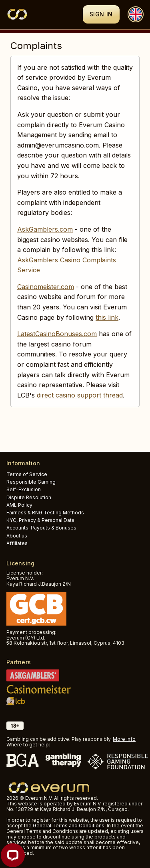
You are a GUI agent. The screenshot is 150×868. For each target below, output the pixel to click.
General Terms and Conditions (69, 826)
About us (17, 536)
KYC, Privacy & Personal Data (40, 520)
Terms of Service (27, 474)
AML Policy (19, 505)
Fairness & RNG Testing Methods (45, 513)
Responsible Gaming (31, 482)
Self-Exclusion (24, 489)
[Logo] (45, 14)
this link (107, 317)
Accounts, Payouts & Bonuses (41, 528)
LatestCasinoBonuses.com (57, 334)
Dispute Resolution (29, 497)
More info (124, 739)
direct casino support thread (80, 395)
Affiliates (17, 543)
